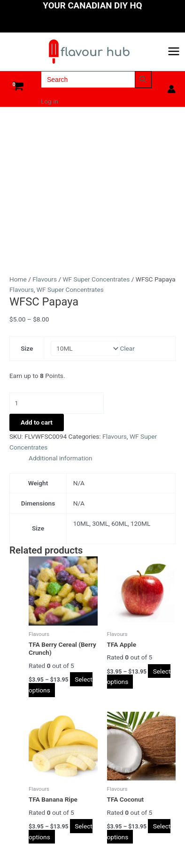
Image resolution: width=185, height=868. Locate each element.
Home (18, 279)
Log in (50, 101)
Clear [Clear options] (127, 348)
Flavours (45, 279)
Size (27, 348)
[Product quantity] (57, 403)
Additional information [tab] (61, 458)
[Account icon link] (171, 89)
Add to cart (37, 422)
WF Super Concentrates (96, 279)
